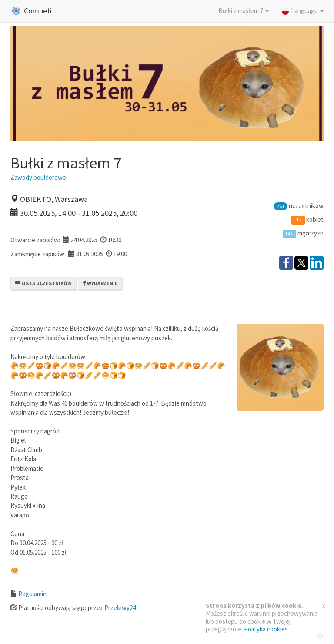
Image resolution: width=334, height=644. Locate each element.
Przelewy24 (120, 608)
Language (303, 11)
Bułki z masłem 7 (244, 11)
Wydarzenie (100, 283)
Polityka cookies (266, 629)
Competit (33, 11)
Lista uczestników (43, 283)
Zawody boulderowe (38, 177)
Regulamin (32, 594)
